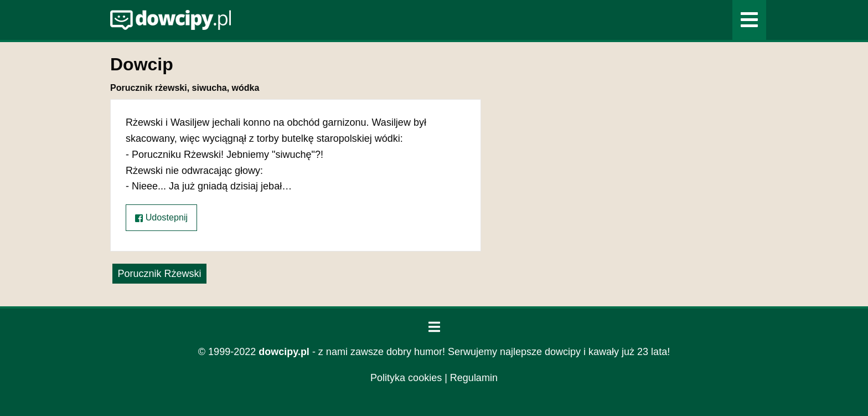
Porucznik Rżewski (159, 274)
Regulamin (474, 378)
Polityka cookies (406, 378)
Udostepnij (161, 217)
